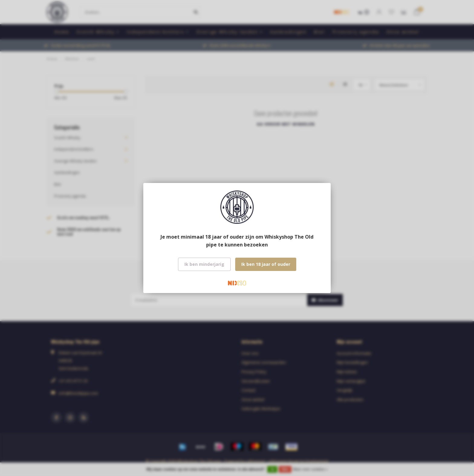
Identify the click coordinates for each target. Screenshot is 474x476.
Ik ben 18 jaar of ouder (266, 264)
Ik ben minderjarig (204, 264)
